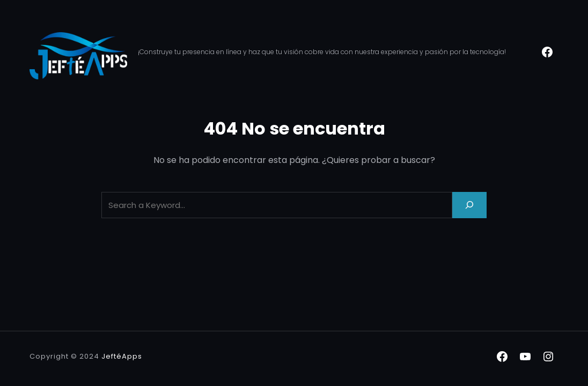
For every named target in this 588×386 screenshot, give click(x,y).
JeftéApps (122, 356)
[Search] (469, 205)
